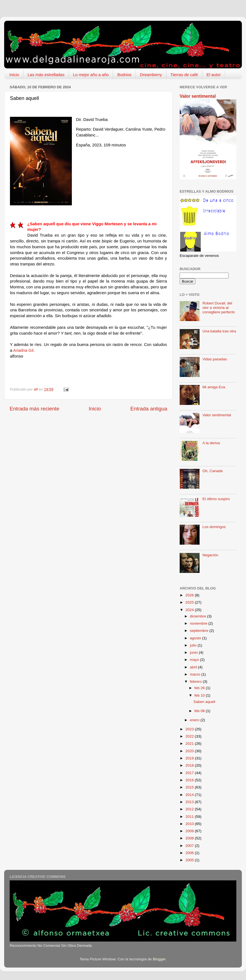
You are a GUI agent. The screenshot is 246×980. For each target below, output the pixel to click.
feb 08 (200, 711)
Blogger (159, 959)
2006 (190, 853)
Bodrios (124, 75)
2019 (190, 758)
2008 (190, 838)
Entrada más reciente (35, 409)
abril (194, 667)
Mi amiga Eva (214, 387)
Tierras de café (184, 75)
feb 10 (200, 695)
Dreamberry (151, 75)
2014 (190, 795)
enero (195, 720)
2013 (190, 802)
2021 (190, 744)
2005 (190, 860)
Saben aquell (204, 702)
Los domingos (214, 527)
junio (194, 652)
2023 (190, 729)
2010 (190, 824)
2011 (190, 817)
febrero (196, 682)
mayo (195, 660)
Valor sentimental (198, 96)
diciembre (198, 616)
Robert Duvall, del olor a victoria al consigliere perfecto (218, 308)
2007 (190, 846)
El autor (214, 75)
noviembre (199, 623)
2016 (190, 780)
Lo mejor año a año (91, 75)
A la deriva (211, 443)
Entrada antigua (149, 409)
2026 (190, 595)
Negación (210, 555)
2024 (190, 610)
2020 (190, 751)
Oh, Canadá (212, 471)
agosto (196, 638)
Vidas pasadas (214, 359)
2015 (190, 787)
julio (194, 645)
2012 (190, 809)
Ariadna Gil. (24, 350)
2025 (190, 602)
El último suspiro (216, 499)
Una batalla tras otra (219, 331)
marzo (196, 674)
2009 (190, 831)
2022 (190, 736)
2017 (190, 773)
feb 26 (200, 688)
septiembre (200, 631)
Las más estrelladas (46, 75)
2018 (190, 765)
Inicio (14, 75)
